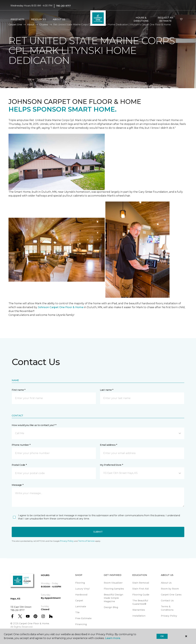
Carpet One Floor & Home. (34, 623)
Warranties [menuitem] (139, 610)
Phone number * (21, 445)
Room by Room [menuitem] (170, 589)
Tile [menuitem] (77, 612)
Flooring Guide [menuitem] (141, 595)
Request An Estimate (165, 19)
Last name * (107, 390)
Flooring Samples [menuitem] (114, 589)
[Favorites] (181, 19)
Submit (98, 532)
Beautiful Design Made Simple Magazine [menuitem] (113, 598)
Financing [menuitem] (81, 624)
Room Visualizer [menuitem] (113, 583)
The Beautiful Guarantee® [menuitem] (140, 602)
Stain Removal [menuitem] (141, 583)
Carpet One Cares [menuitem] (171, 595)
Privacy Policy (67, 541)
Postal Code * (19, 465)
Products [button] (17, 19)
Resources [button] (39, 19)
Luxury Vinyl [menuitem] (82, 589)
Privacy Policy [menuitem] (169, 616)
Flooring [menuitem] (80, 583)
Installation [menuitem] (139, 616)
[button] (98, 433)
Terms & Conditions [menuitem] (167, 608)
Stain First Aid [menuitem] (140, 589)
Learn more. (113, 638)
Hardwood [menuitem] (81, 595)
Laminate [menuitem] (81, 606)
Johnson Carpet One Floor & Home (61, 307)
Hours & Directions (141, 19)
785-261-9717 (63, 6)
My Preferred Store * (111, 465)
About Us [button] (59, 19)
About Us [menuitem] (166, 583)
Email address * (109, 445)
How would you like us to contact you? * (34, 425)
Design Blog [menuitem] (111, 607)
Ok (162, 636)
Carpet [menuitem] (79, 601)
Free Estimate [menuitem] (83, 618)
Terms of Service (86, 541)
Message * (17, 485)
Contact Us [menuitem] (167, 601)
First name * (19, 390)
